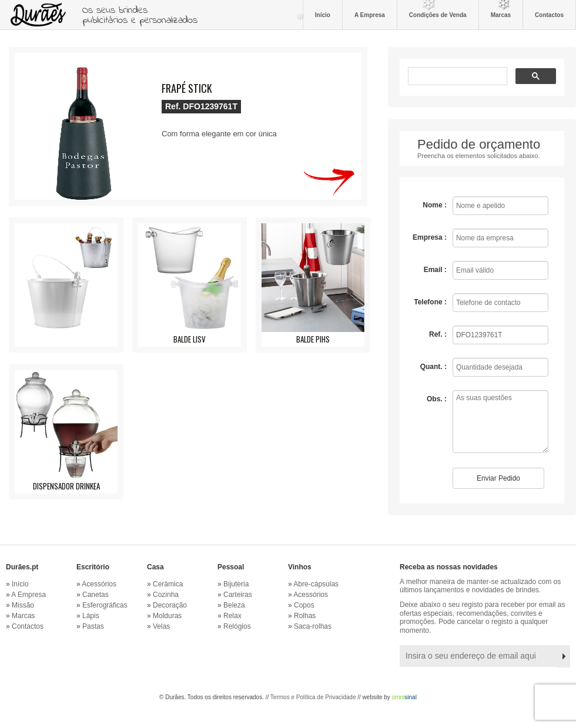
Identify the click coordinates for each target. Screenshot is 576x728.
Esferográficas (105, 605)
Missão (23, 605)
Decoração (170, 605)
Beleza (234, 605)
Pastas (93, 626)
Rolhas (305, 616)
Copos (304, 605)
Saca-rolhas (313, 626)
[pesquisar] (456, 77)
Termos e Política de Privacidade (313, 697)
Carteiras (238, 595)
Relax (232, 616)
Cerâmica (168, 584)
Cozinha (166, 595)
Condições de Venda (438, 15)
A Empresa (370, 15)
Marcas (501, 15)
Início (323, 15)
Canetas (96, 595)
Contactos (549, 15)
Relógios (237, 626)
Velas (161, 626)
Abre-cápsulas (316, 584)
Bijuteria (236, 584)
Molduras (167, 616)
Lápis (91, 616)
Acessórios (99, 584)
